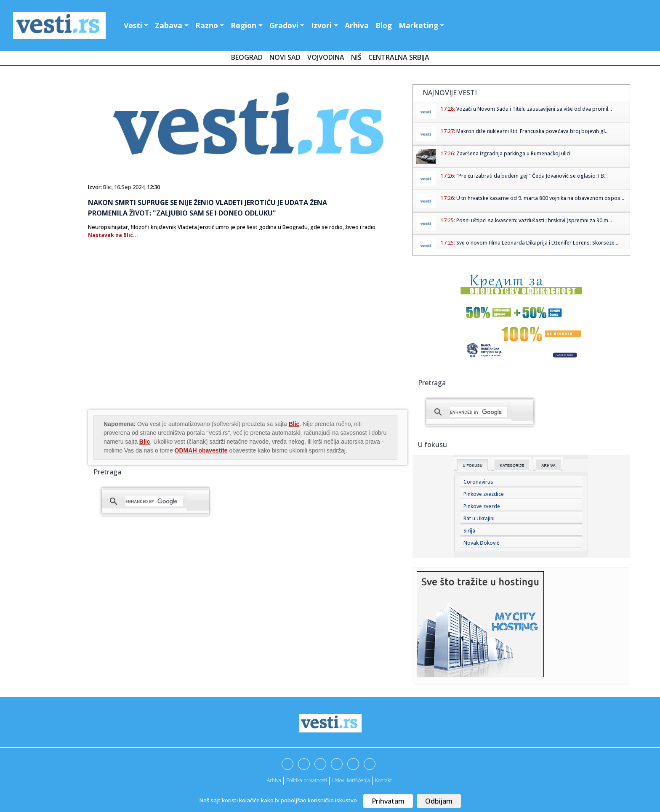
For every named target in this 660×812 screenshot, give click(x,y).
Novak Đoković (481, 543)
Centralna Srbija (399, 57)
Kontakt (383, 780)
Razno (207, 25)
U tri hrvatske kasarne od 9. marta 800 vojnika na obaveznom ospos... (540, 198)
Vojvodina (326, 57)
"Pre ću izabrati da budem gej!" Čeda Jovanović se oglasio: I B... (532, 176)
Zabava (169, 25)
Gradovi (284, 25)
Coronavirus (478, 482)
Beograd (247, 57)
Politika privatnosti (307, 780)
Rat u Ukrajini (479, 518)
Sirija (469, 531)
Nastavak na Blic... (113, 235)
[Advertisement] (159, 341)
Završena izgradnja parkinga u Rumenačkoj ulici (513, 153)
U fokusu (472, 466)
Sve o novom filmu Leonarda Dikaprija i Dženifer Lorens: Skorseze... (537, 243)
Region (244, 25)
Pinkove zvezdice (484, 494)
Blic (107, 187)
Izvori (321, 25)
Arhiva (357, 25)
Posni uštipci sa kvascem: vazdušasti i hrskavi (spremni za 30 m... (534, 220)
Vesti (133, 25)
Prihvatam (388, 801)
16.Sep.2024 (129, 187)
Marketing (418, 25)
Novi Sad (285, 57)
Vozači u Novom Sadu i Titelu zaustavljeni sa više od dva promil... (534, 109)
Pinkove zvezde (482, 506)
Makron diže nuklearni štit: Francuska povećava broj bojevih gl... (532, 131)
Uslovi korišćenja (351, 780)
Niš (356, 57)
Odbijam (439, 801)
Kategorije (512, 466)
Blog (384, 25)
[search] (154, 501)
